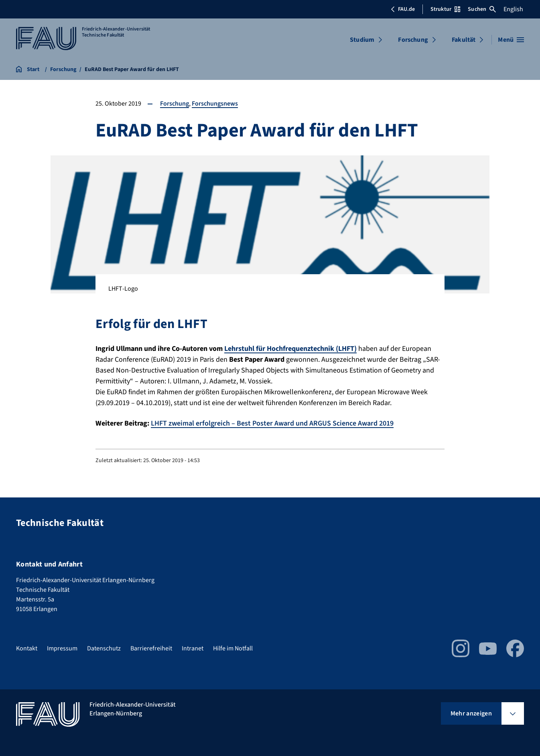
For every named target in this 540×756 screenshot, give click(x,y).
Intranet (193, 648)
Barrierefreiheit (151, 648)
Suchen (482, 9)
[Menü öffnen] (511, 40)
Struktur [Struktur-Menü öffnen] (445, 9)
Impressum (62, 648)
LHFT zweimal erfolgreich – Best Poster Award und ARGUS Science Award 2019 (272, 423)
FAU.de (403, 9)
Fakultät (464, 40)
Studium (362, 40)
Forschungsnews (215, 104)
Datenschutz (104, 648)
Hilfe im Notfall (233, 648)
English (513, 9)
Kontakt (27, 648)
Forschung (413, 40)
